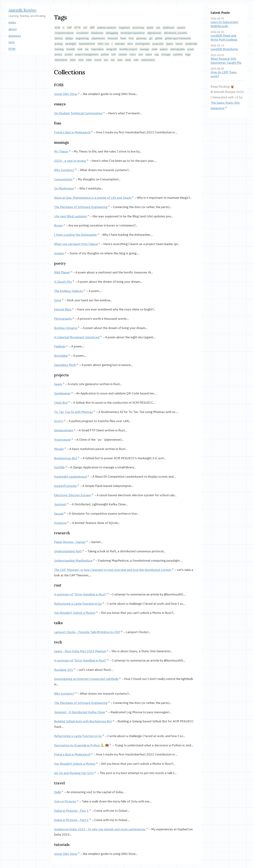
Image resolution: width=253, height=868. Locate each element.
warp (128, 60)
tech (11, 42)
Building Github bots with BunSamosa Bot (83, 721)
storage (166, 55)
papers (164, 49)
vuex (120, 60)
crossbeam (82, 33)
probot (69, 55)
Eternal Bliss (63, 309)
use (106, 60)
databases (97, 33)
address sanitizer (107, 28)
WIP (92, 28)
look (80, 49)
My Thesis (61, 151)
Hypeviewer (62, 440)
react (133, 55)
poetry (58, 55)
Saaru (58, 384)
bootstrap (138, 28)
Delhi (57, 792)
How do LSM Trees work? (224, 74)
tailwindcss (61, 60)
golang (59, 44)
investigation (143, 44)
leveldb (71, 49)
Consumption (63, 179)
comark (181, 28)
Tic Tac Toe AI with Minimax (73, 412)
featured (113, 38)
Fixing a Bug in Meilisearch (72, 132)
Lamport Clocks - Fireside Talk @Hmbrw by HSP (87, 632)
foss (131, 38)
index (12, 22)
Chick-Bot (61, 403)
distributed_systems (176, 33)
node (154, 49)
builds (150, 28)
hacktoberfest (87, 44)
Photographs (63, 319)
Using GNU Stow (66, 94)
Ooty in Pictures (65, 801)
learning (59, 49)
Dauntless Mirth (65, 365)
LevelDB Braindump (224, 49)
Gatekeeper (62, 393)
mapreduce (97, 49)
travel (98, 60)
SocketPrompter (65, 486)
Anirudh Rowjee (22, 10)
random (123, 55)
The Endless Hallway (69, 291)
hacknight (71, 44)
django (69, 38)
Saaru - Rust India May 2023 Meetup (80, 651)
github (159, 38)
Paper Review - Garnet (70, 542)
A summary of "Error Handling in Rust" (80, 594)
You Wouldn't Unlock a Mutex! (75, 613)
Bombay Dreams (66, 328)
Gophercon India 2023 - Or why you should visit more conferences (100, 829)
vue (113, 60)
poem (191, 49)
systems (178, 55)
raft (114, 55)
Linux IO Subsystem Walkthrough (224, 24)
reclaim (59, 253)
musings (144, 49)
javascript (158, 44)
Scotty (59, 421)
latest (179, 44)
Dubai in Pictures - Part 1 (71, 811)
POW (12, 49)
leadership (191, 44)
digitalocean (154, 33)
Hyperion (60, 523)
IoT (85, 28)
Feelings (60, 346)
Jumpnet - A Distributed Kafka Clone (79, 712)
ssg (157, 55)
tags (188, 55)
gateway (15, 36)
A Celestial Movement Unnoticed (77, 337)
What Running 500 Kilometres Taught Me (226, 61)
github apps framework (178, 38)
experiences (98, 38)
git (151, 38)
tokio (89, 60)
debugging (112, 33)
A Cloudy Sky (63, 282)
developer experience (133, 33)
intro (130, 44)
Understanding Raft (68, 551)
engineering (82, 38)
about (13, 29)
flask (123, 38)
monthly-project (128, 49)
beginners (125, 28)
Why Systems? (64, 170)
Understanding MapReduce (73, 560)
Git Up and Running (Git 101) (74, 773)
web (136, 60)
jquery (170, 44)
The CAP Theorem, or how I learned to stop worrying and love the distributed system (113, 570)
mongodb (111, 49)
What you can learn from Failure (76, 244)
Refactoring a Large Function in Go (78, 604)
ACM (57, 28)
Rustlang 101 (64, 670)
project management (87, 55)
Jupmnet (60, 504)
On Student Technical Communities (78, 113)
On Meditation (64, 188)
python (105, 55)
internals (120, 44)
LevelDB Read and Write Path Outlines (224, 38)
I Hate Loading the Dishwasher (75, 235)
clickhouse (169, 28)
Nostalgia (61, 356)
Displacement (64, 430)
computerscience (64, 33)
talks (73, 60)
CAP (69, 28)
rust (141, 55)
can (158, 28)
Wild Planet (62, 272)
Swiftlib (59, 467)
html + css (103, 44)
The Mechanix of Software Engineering (81, 207)
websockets (148, 60)
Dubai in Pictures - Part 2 (71, 820)
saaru (149, 55)
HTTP (77, 28)
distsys (59, 38)
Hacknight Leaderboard (70, 477)
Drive (58, 300)
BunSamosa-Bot (66, 458)
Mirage (59, 449)
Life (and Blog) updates (70, 216)
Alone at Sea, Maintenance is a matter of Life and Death (93, 198)
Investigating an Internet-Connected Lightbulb (86, 679)
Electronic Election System (73, 495)
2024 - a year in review (70, 161)
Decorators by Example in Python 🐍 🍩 (81, 745)
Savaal (59, 513)
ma (87, 49)
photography (178, 49)
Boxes (58, 225)
